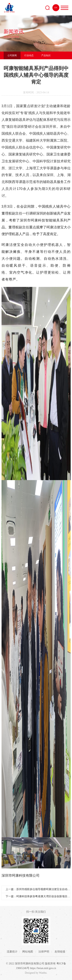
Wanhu (43, 973)
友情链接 (60, 952)
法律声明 (44, 952)
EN (56, 8)
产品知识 (46, 55)
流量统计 (12, 952)
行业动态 (29, 55)
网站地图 (28, 952)
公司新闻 (12, 55)
